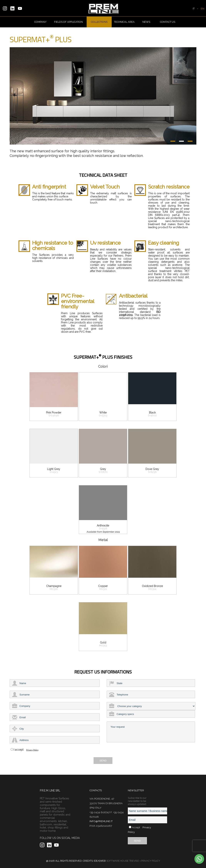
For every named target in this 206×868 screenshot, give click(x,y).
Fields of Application (68, 22)
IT (194, 9)
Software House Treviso (123, 861)
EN (203, 9)
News (146, 22)
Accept (136, 827)
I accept (19, 750)
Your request (151, 732)
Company (40, 22)
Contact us (168, 22)
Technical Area (124, 22)
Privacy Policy (32, 750)
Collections (99, 22)
